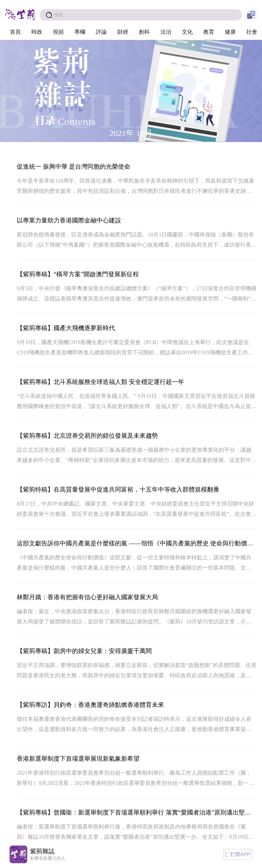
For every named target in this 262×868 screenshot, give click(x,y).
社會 (252, 32)
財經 (123, 32)
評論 (101, 32)
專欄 (80, 32)
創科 (144, 32)
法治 (166, 32)
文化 (187, 32)
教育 (209, 32)
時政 (37, 32)
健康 (230, 32)
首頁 (15, 32)
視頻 (58, 32)
